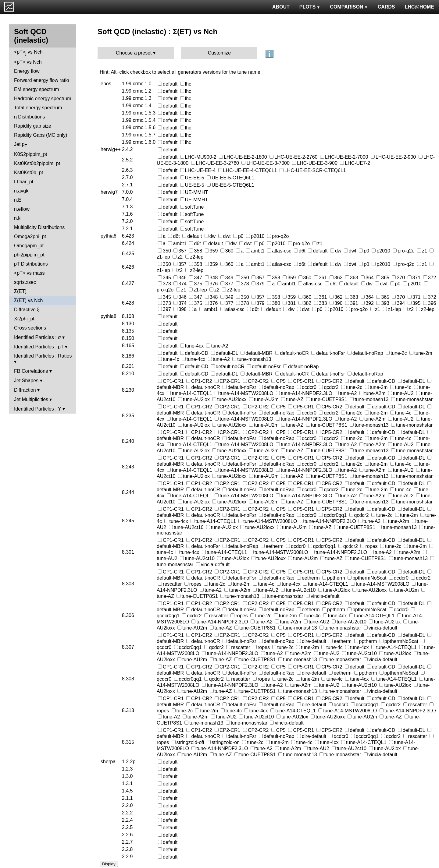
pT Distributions (31, 264)
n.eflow (22, 209)
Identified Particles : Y (37, 409)
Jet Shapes (26, 381)
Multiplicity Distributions (39, 227)
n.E (18, 200)
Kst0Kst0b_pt (29, 173)
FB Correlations (31, 371)
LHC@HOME (419, 7)
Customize (220, 53)
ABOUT (281, 7)
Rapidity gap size (33, 126)
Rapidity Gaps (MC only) (41, 135)
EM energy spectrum (37, 89)
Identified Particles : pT (39, 347)
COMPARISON (349, 7)
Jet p (21, 145)
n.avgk (21, 191)
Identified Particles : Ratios (43, 356)
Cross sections (30, 328)
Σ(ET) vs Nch (28, 300)
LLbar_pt (24, 182)
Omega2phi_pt (30, 236)
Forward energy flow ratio (42, 80)
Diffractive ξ (27, 310)
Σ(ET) (20, 291)
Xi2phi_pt (24, 319)
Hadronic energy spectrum (43, 99)
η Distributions (29, 117)
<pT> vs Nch (28, 53)
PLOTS (310, 7)
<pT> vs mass (29, 273)
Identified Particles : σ (37, 337)
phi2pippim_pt (29, 255)
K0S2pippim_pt (31, 154)
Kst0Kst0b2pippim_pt (37, 163)
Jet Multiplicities (31, 399)
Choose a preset (134, 53)
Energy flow (27, 71)
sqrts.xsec (25, 282)
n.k (17, 218)
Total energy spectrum (38, 108)
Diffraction (25, 390)
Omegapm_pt (29, 246)
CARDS (386, 7)
